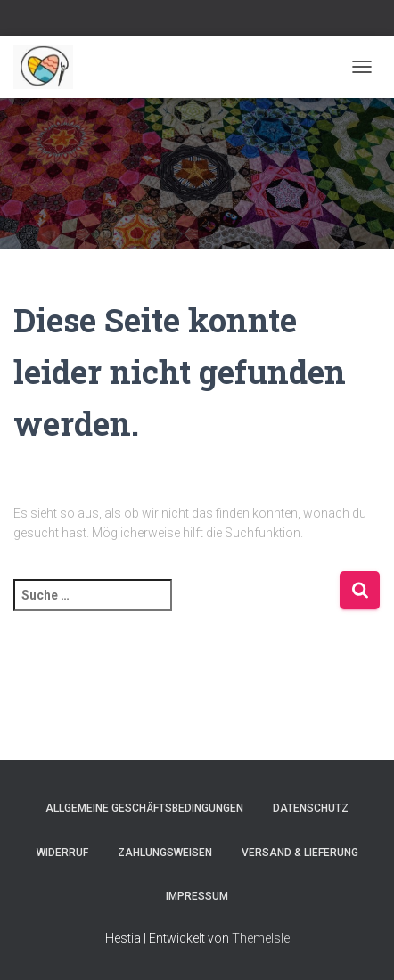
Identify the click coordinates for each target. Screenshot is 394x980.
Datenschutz (311, 808)
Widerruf (62, 853)
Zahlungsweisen (165, 853)
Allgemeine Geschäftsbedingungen (144, 808)
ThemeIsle (261, 938)
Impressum (197, 896)
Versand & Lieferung (300, 853)
